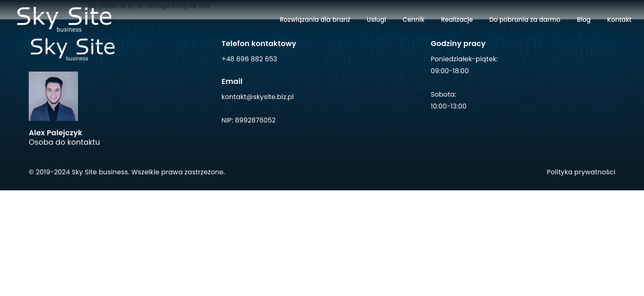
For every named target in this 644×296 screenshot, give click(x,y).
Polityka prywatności (581, 172)
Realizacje (457, 20)
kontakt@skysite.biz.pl (258, 97)
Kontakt (619, 20)
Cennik (414, 20)
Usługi (376, 20)
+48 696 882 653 (249, 59)
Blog (584, 20)
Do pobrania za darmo (525, 20)
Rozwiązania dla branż (315, 20)
